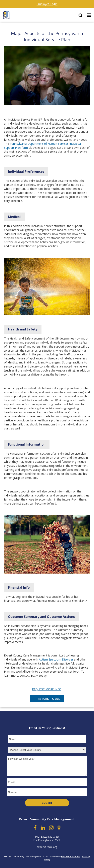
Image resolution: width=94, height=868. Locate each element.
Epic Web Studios (70, 857)
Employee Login (47, 4)
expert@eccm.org (47, 847)
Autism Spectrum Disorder (56, 659)
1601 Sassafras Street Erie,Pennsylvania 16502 (47, 838)
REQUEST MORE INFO (47, 689)
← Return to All (47, 699)
